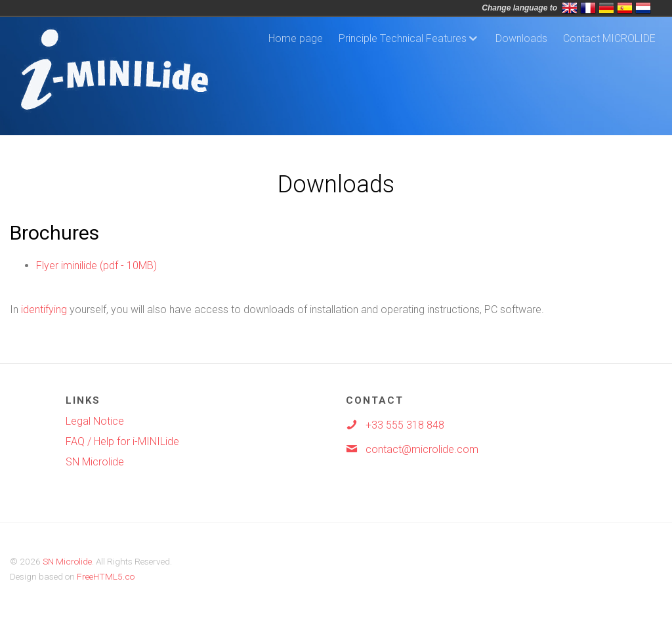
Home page (296, 38)
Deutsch (606, 8)
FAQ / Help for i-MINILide (122, 441)
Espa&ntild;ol (625, 8)
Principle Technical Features (403, 38)
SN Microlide (95, 462)
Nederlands (643, 8)
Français (588, 8)
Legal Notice (95, 421)
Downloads (521, 38)
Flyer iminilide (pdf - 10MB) (96, 266)
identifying (44, 310)
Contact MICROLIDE (609, 38)
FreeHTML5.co (106, 576)
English (570, 8)
